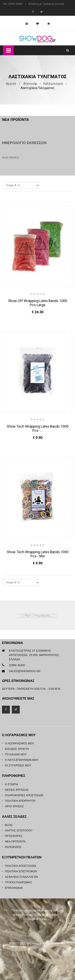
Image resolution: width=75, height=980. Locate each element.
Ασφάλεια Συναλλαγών (21, 877)
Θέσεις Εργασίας (17, 790)
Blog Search (11, 158)
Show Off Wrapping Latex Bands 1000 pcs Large (38, 303)
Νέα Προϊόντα (15, 841)
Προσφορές (14, 836)
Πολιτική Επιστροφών (21, 871)
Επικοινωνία (14, 888)
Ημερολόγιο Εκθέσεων (24, 143)
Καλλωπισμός (53, 84)
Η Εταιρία (12, 784)
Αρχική (11, 84)
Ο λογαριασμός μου (19, 743)
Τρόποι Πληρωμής (18, 882)
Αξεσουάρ (30, 84)
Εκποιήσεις (13, 847)
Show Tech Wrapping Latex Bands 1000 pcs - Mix (38, 554)
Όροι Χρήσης (14, 806)
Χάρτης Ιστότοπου (19, 830)
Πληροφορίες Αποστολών (24, 795)
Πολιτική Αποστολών (20, 866)
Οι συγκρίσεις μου (18, 765)
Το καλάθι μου (16, 754)
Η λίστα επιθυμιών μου (22, 760)
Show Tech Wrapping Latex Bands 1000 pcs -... (38, 428)
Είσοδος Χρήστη (17, 749)
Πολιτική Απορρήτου (20, 801)
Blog (9, 825)
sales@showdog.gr (25, 671)
